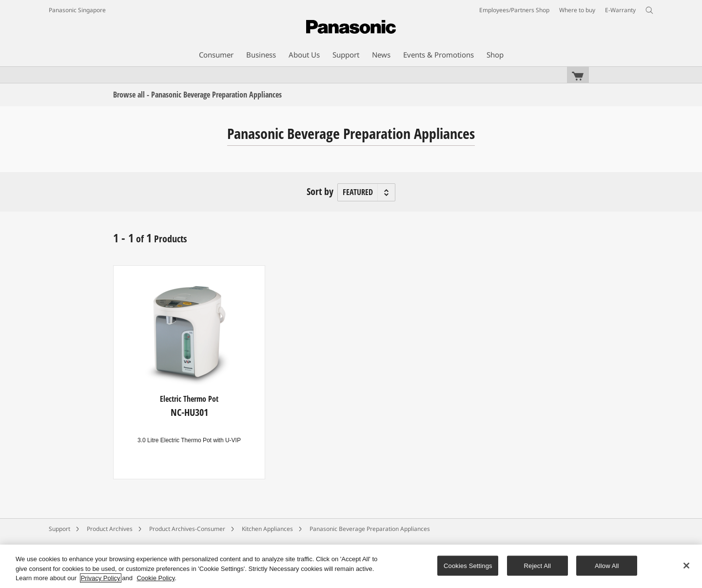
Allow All (607, 565)
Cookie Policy (156, 578)
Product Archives (110, 529)
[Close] (686, 566)
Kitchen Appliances (267, 529)
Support (59, 529)
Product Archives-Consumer (187, 529)
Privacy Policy (101, 578)
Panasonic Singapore (77, 10)
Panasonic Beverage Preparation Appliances (370, 529)
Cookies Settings (468, 565)
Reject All (538, 565)
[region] (351, 566)
